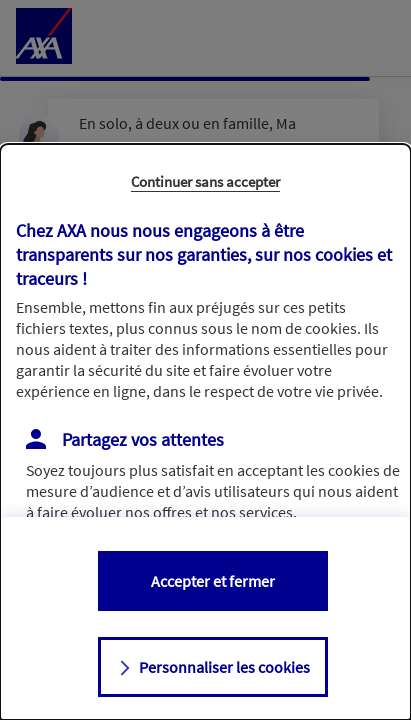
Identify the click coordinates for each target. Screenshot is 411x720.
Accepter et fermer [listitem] (213, 581)
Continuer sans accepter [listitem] (205, 181)
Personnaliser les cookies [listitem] (224, 667)
